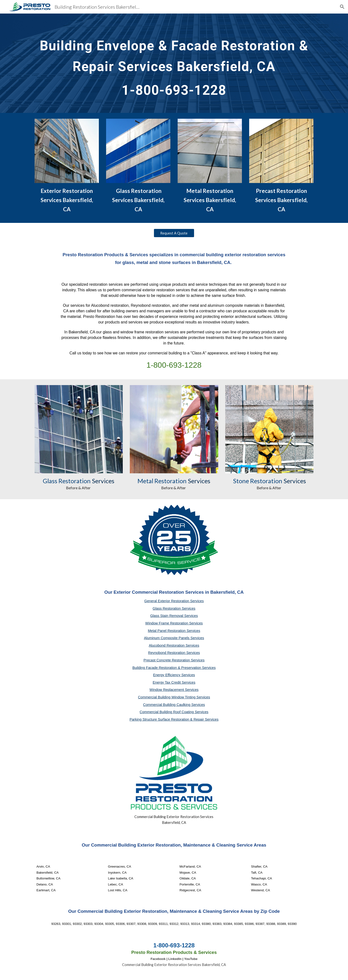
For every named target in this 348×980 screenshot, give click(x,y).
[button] (342, 7)
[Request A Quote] (174, 233)
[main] (174, 63)
